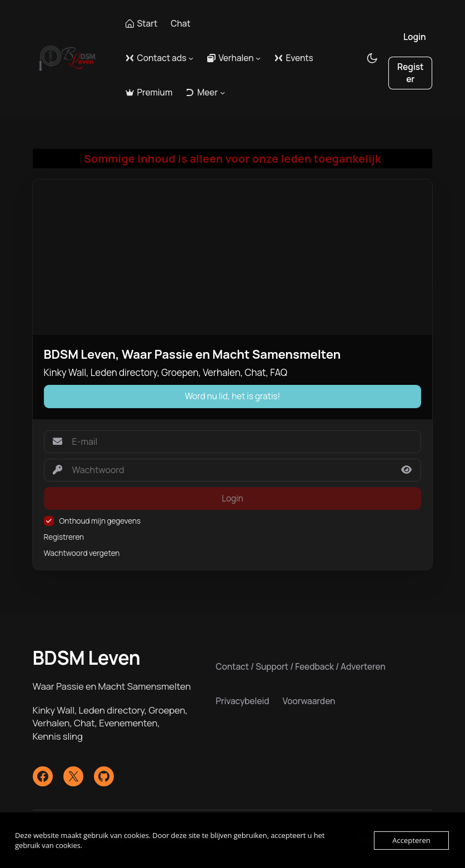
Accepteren (411, 840)
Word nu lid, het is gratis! (233, 396)
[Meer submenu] (222, 92)
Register (410, 73)
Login (414, 37)
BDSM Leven (87, 658)
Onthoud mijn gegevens (100, 521)
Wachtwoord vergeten (82, 553)
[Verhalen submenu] (258, 58)
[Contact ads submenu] (191, 58)
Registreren (64, 537)
